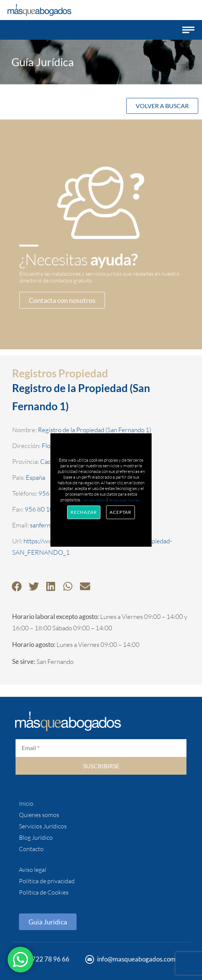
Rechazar (84, 512)
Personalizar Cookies (124, 500)
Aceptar (121, 512)
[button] (188, 30)
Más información (94, 500)
